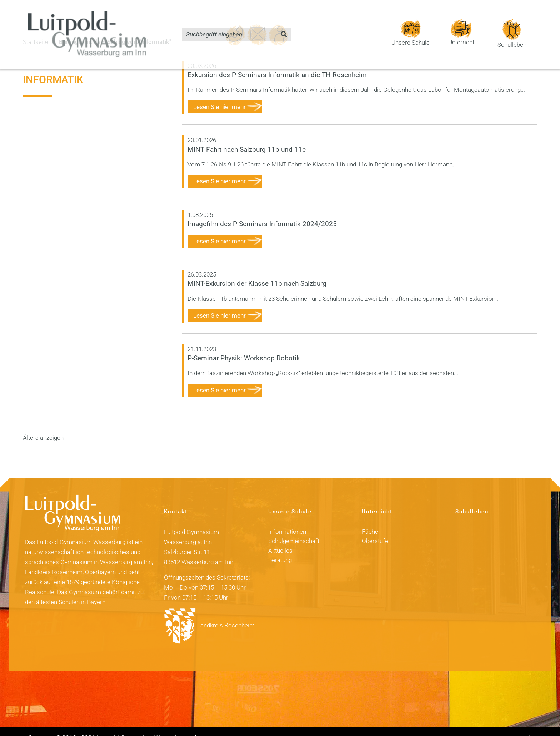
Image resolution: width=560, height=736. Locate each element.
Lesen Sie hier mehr (219, 95)
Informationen (287, 519)
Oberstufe (375, 529)
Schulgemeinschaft (294, 529)
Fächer (371, 519)
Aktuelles (280, 538)
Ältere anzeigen (43, 426)
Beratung (280, 548)
